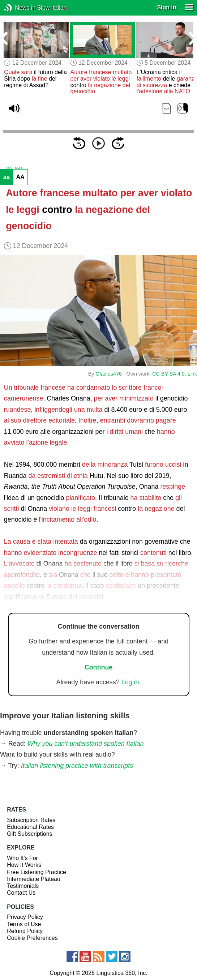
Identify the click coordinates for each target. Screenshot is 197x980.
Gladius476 (109, 374)
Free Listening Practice (37, 872)
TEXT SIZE (14, 168)
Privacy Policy (25, 917)
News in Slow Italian (19, 8)
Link (192, 374)
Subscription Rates (31, 820)
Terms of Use (24, 924)
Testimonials (23, 886)
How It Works (24, 865)
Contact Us (21, 893)
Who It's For (22, 858)
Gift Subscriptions (29, 834)
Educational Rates (30, 827)
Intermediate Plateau (34, 879)
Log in (130, 682)
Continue (99, 667)
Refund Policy (25, 931)
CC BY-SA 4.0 (168, 374)
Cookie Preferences (32, 938)
